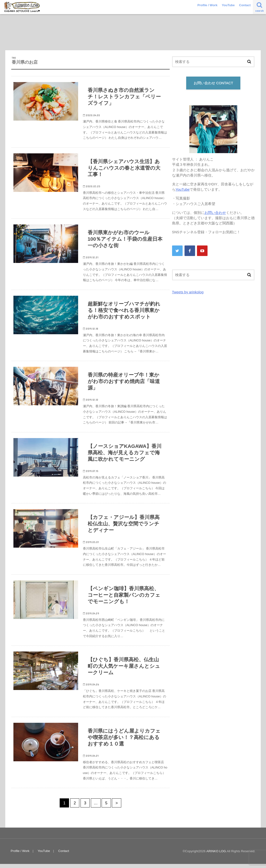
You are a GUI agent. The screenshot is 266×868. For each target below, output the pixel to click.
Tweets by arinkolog (188, 292)
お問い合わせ (215, 213)
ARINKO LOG (216, 855)
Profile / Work (208, 5)
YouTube (228, 5)
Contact (245, 5)
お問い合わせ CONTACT (213, 83)
